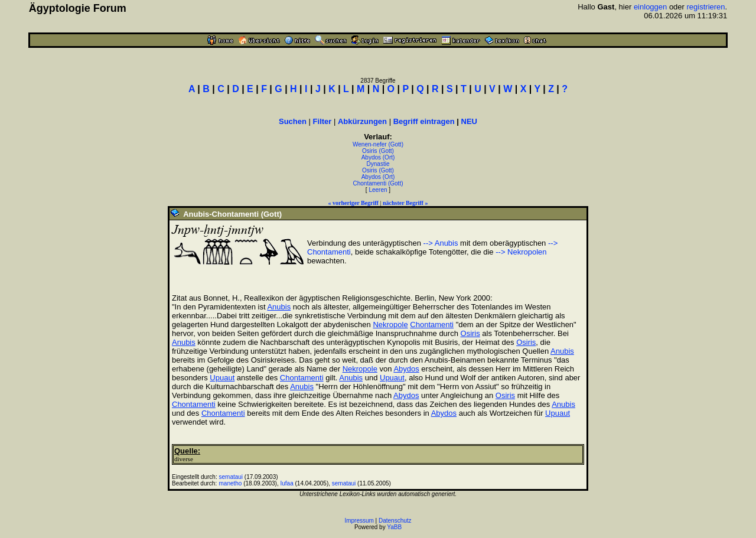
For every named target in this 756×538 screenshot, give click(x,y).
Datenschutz (395, 521)
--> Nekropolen (521, 252)
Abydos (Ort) (378, 157)
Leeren (378, 190)
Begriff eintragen (424, 121)
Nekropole (390, 325)
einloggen (650, 7)
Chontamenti (432, 325)
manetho (231, 483)
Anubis (279, 307)
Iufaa (286, 483)
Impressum (359, 521)
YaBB (394, 527)
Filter (322, 121)
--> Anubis (441, 243)
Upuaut (222, 378)
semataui (231, 477)
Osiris (470, 333)
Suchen (293, 121)
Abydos (406, 369)
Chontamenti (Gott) (378, 183)
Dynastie (378, 164)
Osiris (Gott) (378, 151)
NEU (469, 121)
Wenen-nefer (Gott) (378, 144)
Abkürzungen (362, 121)
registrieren (706, 7)
